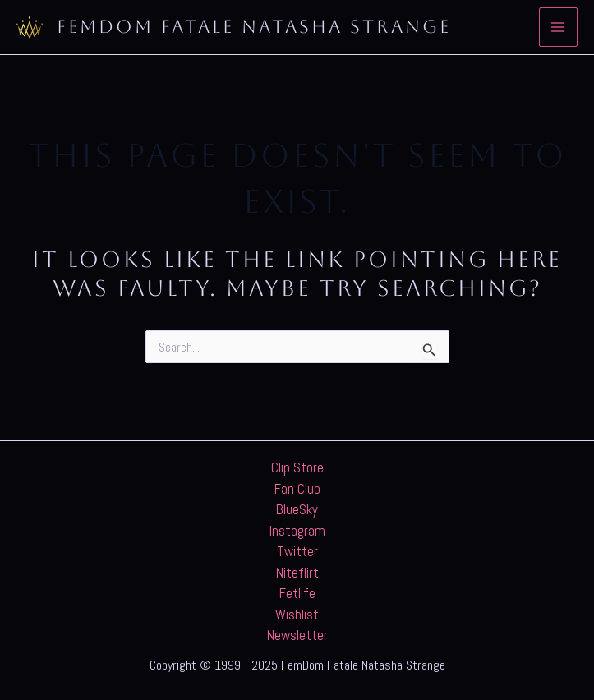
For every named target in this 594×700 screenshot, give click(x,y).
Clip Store (297, 467)
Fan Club (297, 489)
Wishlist (297, 615)
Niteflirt (297, 573)
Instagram (297, 531)
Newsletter (297, 635)
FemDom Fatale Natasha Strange (254, 27)
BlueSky (297, 509)
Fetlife (297, 593)
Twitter (297, 551)
